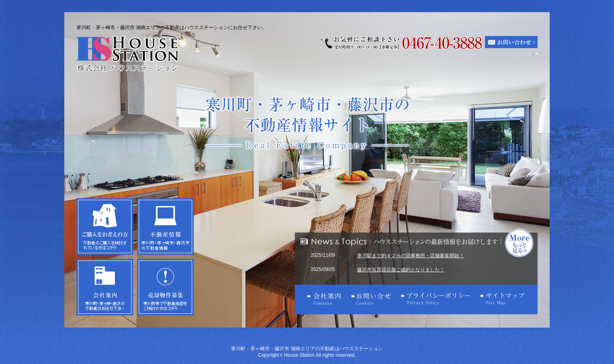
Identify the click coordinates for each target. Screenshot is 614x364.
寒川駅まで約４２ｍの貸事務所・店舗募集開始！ (411, 256)
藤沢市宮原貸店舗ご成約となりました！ (401, 270)
